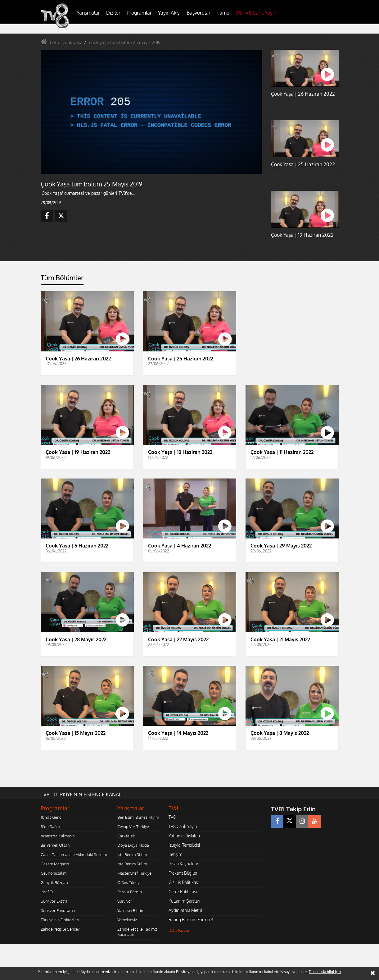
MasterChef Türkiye (134, 873)
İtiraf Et (47, 892)
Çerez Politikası (183, 892)
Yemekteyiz (127, 920)
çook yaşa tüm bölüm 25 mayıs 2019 (125, 42)
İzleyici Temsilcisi (184, 845)
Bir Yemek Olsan (55, 845)
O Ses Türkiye (129, 882)
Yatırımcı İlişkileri (184, 836)
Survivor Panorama (58, 910)
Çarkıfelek (126, 836)
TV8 (172, 817)
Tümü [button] (223, 13)
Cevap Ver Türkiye (133, 827)
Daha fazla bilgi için (325, 972)
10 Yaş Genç (51, 817)
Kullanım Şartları (184, 901)
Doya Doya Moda (133, 845)
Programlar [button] (139, 13)
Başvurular (199, 13)
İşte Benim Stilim (132, 854)
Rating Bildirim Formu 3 (191, 920)
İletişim (175, 854)
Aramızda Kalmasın (58, 836)
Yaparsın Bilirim (131, 910)
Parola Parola (130, 892)
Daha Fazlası (179, 930)
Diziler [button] (113, 13)
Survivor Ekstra (54, 901)
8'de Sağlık (50, 827)
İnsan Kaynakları (184, 864)
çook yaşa (73, 42)
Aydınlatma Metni (185, 910)
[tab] (62, 279)
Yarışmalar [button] (88, 13)
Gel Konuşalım (54, 873)
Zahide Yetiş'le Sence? (60, 929)
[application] (151, 112)
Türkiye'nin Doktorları (60, 920)
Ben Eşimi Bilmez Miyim (138, 817)
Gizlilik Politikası (184, 882)
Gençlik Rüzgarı (54, 882)
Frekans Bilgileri (183, 873)
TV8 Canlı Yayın (256, 13)
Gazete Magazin (55, 864)
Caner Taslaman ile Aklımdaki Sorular (74, 854)
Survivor (125, 901)
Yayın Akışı (169, 13)
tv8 (53, 42)
